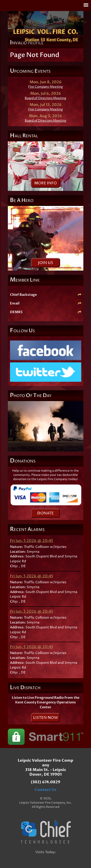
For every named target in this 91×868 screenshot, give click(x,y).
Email (46, 303)
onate (45, 513)
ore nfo (45, 183)
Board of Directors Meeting (45, 98)
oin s (46, 263)
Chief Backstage (46, 295)
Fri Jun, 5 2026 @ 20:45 (32, 541)
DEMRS (46, 312)
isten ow (46, 718)
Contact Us (45, 790)
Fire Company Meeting (45, 87)
